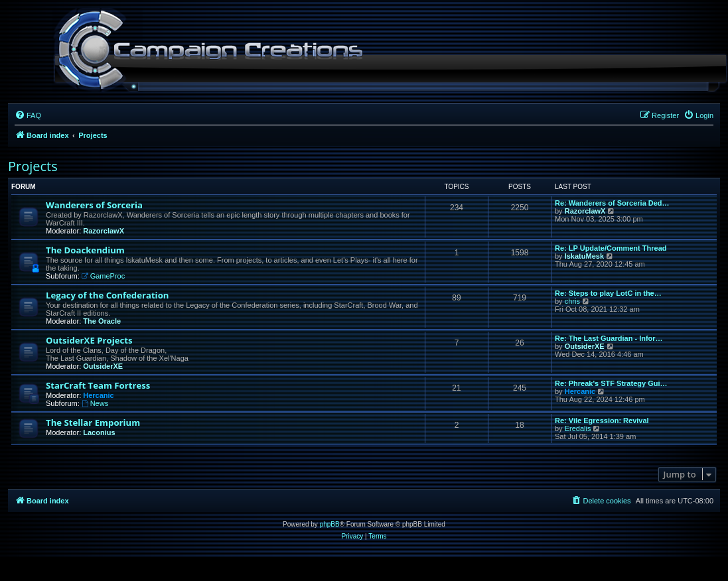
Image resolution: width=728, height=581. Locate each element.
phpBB (330, 524)
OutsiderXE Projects (89, 340)
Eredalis (578, 428)
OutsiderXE (103, 366)
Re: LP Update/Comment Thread (611, 248)
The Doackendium (85, 250)
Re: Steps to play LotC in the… (608, 293)
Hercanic (98, 395)
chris (572, 301)
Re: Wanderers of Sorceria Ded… (612, 203)
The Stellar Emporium (93, 422)
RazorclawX (104, 231)
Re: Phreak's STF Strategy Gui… (611, 383)
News (95, 403)
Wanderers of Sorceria (94, 205)
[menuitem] (28, 115)
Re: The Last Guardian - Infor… (609, 338)
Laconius (99, 432)
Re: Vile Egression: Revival (602, 420)
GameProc (103, 276)
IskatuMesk (584, 256)
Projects (33, 166)
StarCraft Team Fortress (98, 385)
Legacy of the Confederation (107, 295)
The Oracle (102, 321)
